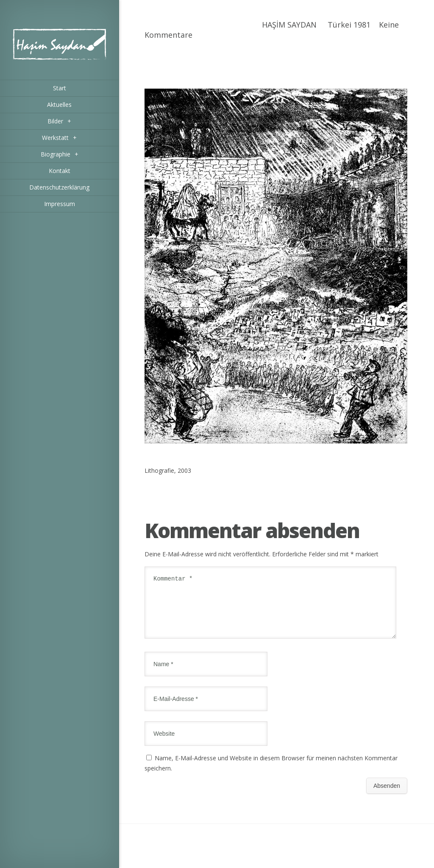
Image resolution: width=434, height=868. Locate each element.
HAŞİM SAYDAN (289, 25)
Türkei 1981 (349, 25)
